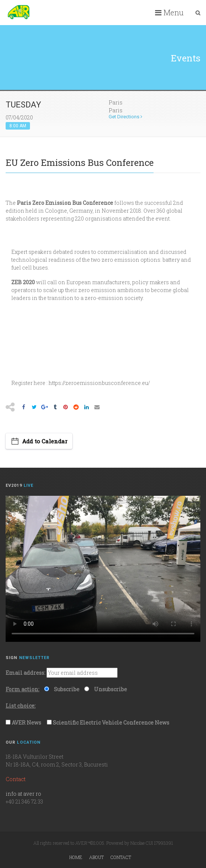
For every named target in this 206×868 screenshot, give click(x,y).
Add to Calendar (45, 441)
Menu (169, 12)
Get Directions (125, 117)
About (96, 857)
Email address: (25, 673)
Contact (121, 857)
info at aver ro (23, 794)
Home (76, 857)
